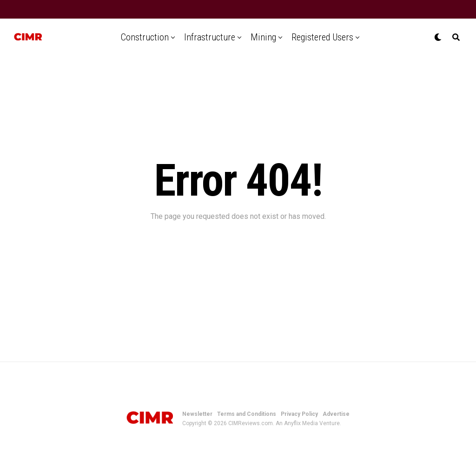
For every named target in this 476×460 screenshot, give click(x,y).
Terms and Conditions (247, 414)
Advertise (336, 414)
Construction (145, 37)
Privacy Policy (299, 414)
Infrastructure (210, 37)
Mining (263, 37)
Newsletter (197, 414)
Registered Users (322, 37)
